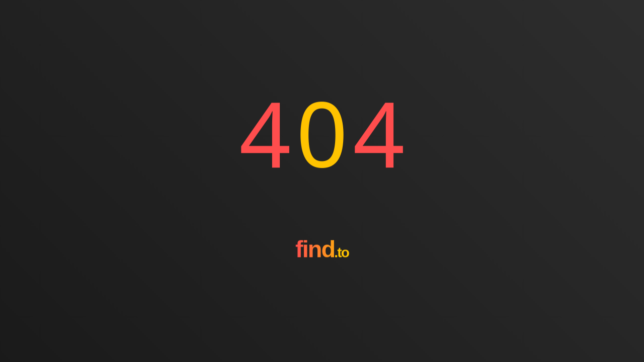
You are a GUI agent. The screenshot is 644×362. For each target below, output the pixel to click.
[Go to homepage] (322, 286)
